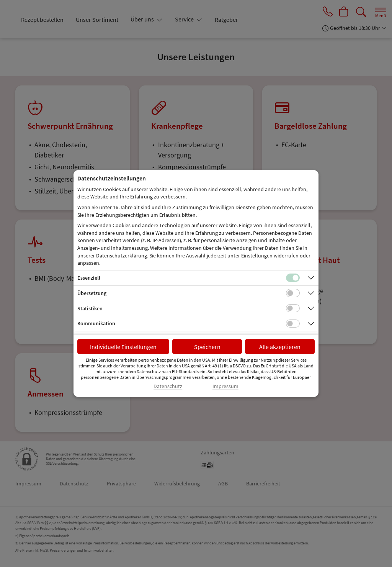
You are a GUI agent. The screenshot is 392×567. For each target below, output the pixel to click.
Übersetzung (92, 293)
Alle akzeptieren (280, 347)
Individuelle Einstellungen (123, 347)
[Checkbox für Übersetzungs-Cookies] (293, 293)
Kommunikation (96, 323)
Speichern (207, 347)
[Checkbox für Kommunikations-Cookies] (293, 324)
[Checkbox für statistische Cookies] (293, 308)
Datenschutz (168, 386)
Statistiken (90, 308)
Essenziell (89, 278)
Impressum (225, 386)
